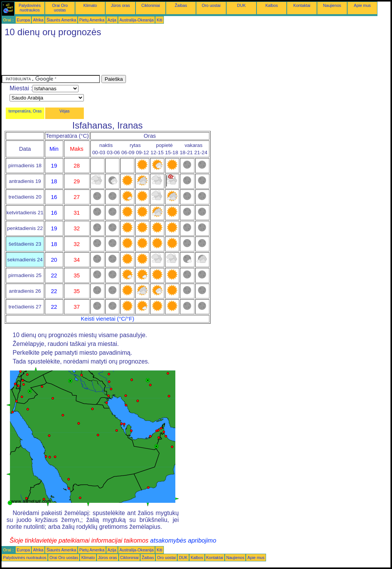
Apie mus (362, 5)
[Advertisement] (141, 58)
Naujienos (332, 5)
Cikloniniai (151, 5)
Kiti (159, 20)
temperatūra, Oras (25, 111)
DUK (241, 5)
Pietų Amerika (92, 20)
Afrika (38, 20)
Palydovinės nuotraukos (30, 8)
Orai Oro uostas (60, 8)
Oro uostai (211, 5)
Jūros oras (121, 5)
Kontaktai (302, 5)
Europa (23, 20)
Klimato (90, 5)
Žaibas (181, 5)
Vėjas (65, 111)
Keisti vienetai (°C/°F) (108, 319)
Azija (112, 20)
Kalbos (272, 5)
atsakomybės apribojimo (183, 540)
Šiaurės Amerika (61, 20)
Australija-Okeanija (136, 20)
